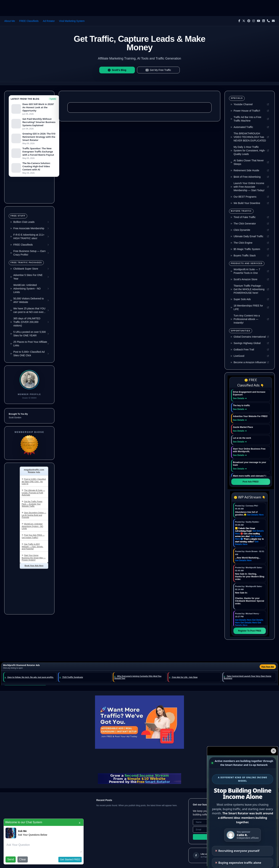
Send (11, 859)
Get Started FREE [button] (70, 859)
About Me (10, 21)
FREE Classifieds (29, 21)
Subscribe (231, 837)
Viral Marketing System (72, 21)
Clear (23, 859)
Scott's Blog (117, 70)
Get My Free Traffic (158, 70)
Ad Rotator (49, 21)
